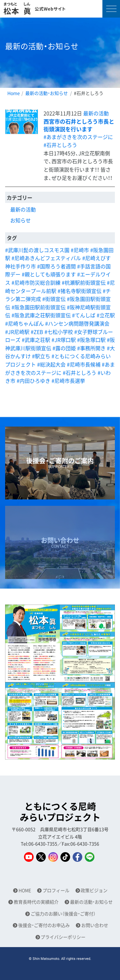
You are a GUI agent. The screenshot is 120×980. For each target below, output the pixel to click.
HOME (25, 890)
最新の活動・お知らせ (47, 93)
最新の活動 (96, 113)
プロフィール (56, 890)
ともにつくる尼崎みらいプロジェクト (60, 812)
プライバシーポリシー (63, 937)
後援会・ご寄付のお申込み (44, 925)
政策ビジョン (94, 890)
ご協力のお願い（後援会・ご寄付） (63, 914)
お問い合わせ (95, 925)
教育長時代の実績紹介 (36, 902)
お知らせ (20, 220)
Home (14, 93)
